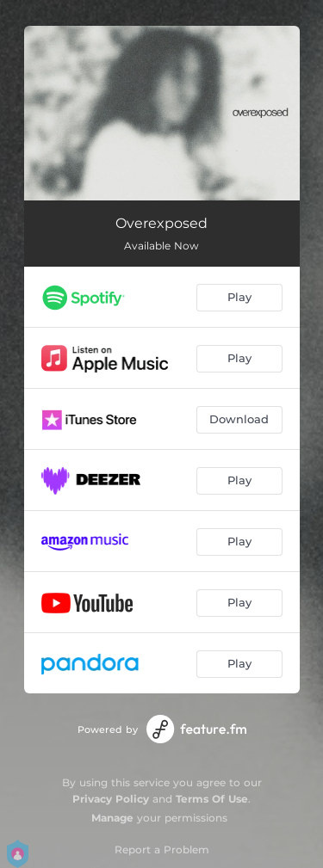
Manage (112, 818)
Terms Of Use (212, 799)
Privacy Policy (111, 799)
